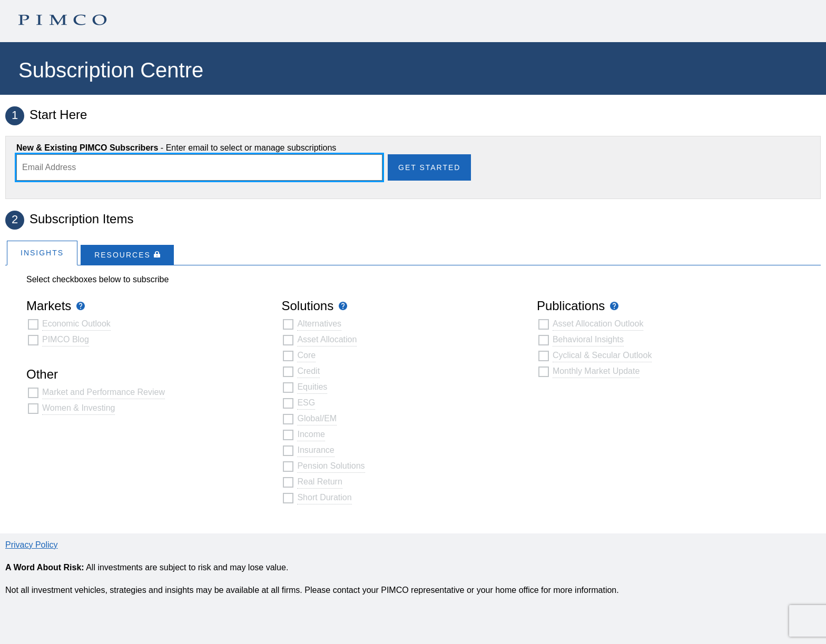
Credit (308, 371)
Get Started (429, 167)
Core (306, 355)
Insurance (316, 450)
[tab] (42, 252)
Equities (312, 387)
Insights (42, 253)
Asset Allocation (327, 339)
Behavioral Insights (588, 339)
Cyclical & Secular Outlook (602, 355)
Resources (127, 255)
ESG (306, 403)
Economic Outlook (76, 324)
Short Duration (324, 497)
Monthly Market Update (596, 371)
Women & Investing (78, 408)
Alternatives (319, 324)
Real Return (319, 482)
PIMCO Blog (66, 339)
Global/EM (317, 418)
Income (311, 434)
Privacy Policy (32, 545)
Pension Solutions (331, 466)
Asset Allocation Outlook (598, 324)
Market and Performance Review (104, 392)
